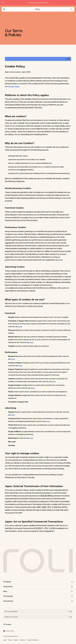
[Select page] (38, 59)
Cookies (16, 640)
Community (38, 587)
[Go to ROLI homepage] (37, 9)
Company (38, 582)
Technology (38, 596)
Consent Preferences (33, 640)
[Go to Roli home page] (38, 561)
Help (38, 591)
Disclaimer (22, 640)
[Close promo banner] (3, 3)
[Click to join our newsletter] (38, 611)
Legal (5, 640)
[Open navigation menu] (4, 9)
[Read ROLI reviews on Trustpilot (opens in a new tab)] (7, 624)
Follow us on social (38, 617)
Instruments (38, 601)
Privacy (10, 640)
